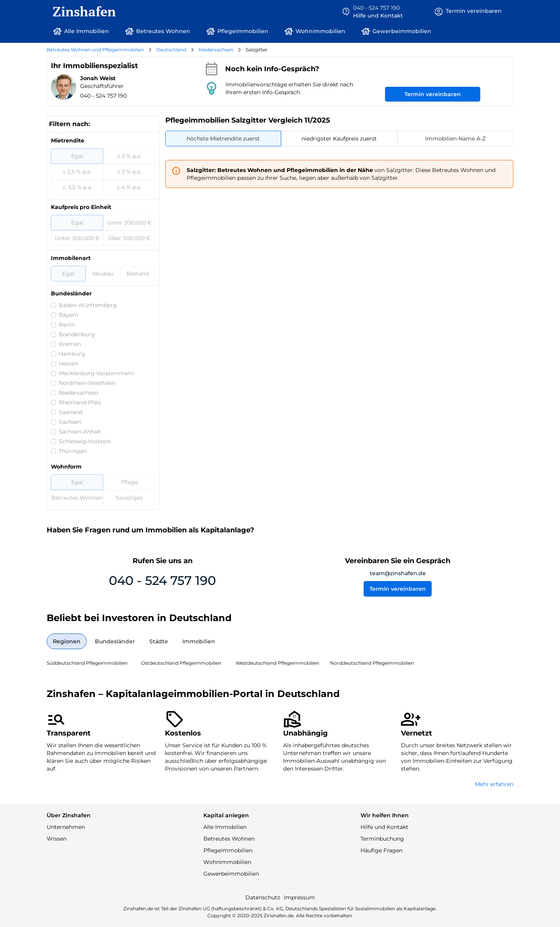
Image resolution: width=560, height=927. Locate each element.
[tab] (223, 139)
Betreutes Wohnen (229, 839)
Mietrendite (68, 140)
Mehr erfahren (494, 784)
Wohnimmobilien (227, 862)
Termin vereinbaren (433, 94)
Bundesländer (71, 293)
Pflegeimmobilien (228, 850)
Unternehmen (66, 827)
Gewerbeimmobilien (231, 874)
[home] (81, 12)
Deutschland (171, 50)
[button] (372, 12)
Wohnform (66, 467)
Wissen (57, 839)
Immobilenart (71, 258)
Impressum (299, 897)
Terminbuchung (382, 839)
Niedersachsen (216, 50)
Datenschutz (263, 897)
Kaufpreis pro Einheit (81, 207)
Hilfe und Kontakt (384, 827)
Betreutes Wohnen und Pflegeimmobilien (95, 50)
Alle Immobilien (225, 827)
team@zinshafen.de (398, 573)
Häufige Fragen (381, 850)
